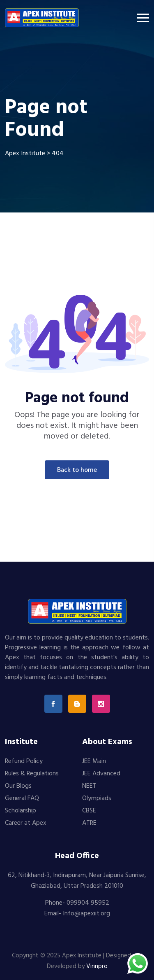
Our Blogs (18, 786)
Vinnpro (97, 966)
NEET (89, 786)
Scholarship (21, 811)
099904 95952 (88, 903)
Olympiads (97, 798)
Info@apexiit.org (86, 914)
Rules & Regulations (32, 774)
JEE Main (94, 761)
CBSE (89, 811)
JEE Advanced (101, 774)
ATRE (89, 823)
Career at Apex (26, 823)
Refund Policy (24, 761)
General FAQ (22, 798)
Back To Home (77, 470)
